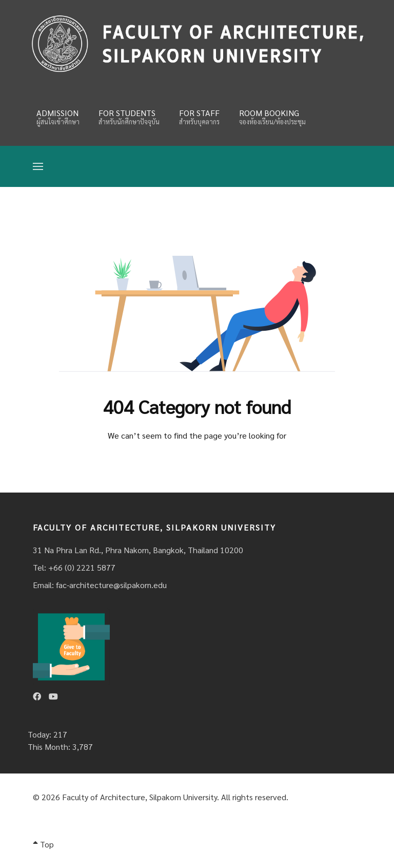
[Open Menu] (38, 166)
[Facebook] (37, 696)
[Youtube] (53, 696)
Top (43, 844)
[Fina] (197, 43)
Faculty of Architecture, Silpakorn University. (141, 797)
